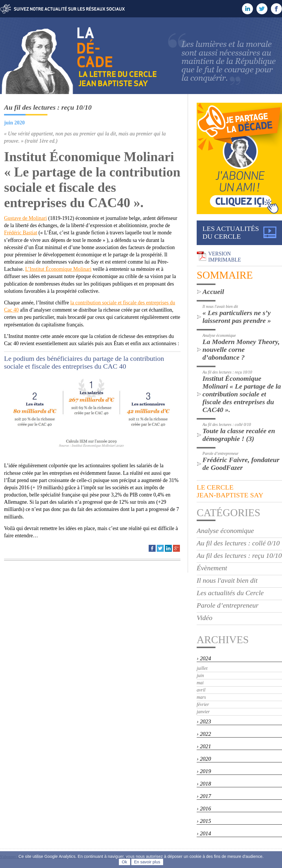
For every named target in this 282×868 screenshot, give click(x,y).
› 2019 (204, 771)
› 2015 (204, 821)
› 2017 (204, 796)
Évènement (212, 568)
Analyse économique (225, 531)
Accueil (213, 292)
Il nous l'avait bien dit (227, 580)
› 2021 (204, 746)
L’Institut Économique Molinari (58, 269)
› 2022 (204, 734)
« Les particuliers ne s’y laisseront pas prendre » (237, 317)
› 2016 (204, 809)
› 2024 (204, 658)
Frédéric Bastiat (21, 233)
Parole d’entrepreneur (228, 605)
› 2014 (204, 833)
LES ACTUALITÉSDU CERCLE (231, 232)
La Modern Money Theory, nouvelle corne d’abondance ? (241, 350)
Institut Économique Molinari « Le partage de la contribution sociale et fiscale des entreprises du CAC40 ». (242, 394)
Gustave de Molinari (25, 218)
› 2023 (204, 721)
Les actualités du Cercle (230, 593)
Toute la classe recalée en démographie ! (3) (239, 435)
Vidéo (204, 618)
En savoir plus (147, 862)
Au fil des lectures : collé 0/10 (238, 543)
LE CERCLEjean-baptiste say (230, 491)
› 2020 (204, 759)
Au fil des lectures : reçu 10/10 (239, 556)
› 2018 (204, 784)
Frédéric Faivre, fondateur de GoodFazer (241, 464)
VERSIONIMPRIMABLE (225, 257)
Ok (124, 862)
